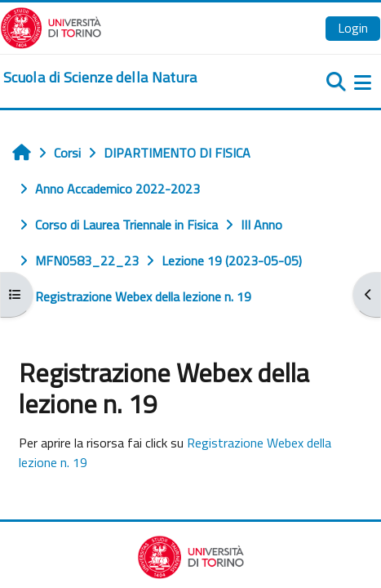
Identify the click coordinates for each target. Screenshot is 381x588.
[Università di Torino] (51, 26)
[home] (100, 78)
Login (353, 28)
